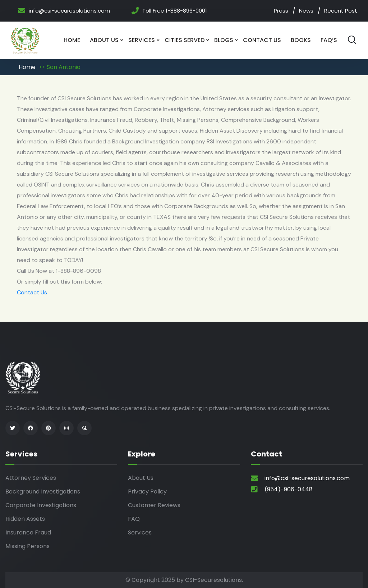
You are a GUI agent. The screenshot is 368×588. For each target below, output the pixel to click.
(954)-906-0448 (289, 489)
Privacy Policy (147, 491)
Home (72, 40)
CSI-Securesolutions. (214, 580)
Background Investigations (43, 491)
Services (142, 40)
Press (281, 11)
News (306, 11)
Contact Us (262, 40)
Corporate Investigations (41, 505)
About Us (104, 40)
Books (301, 40)
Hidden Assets (25, 519)
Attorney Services (31, 478)
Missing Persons (27, 546)
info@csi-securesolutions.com (69, 11)
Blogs (224, 40)
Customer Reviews (154, 505)
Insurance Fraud (28, 532)
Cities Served (185, 40)
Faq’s (329, 40)
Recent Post (341, 11)
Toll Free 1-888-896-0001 (175, 11)
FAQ (134, 519)
